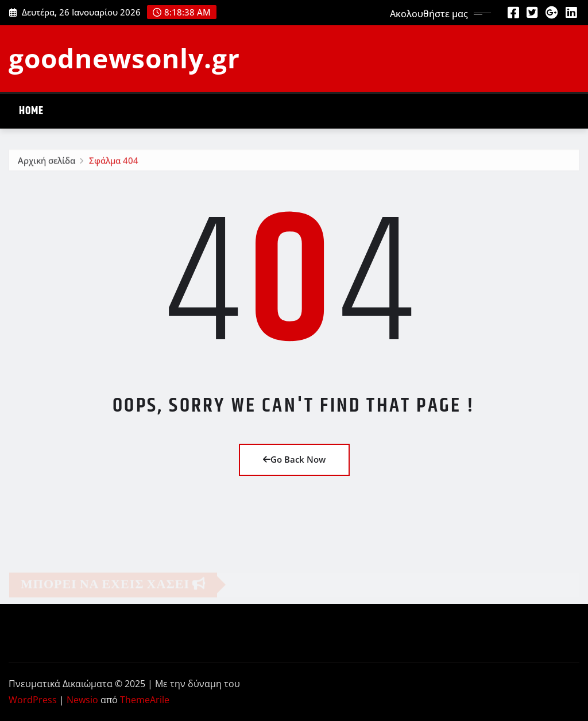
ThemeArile (145, 700)
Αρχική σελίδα (47, 162)
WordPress (33, 700)
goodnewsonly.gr (124, 58)
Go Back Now (294, 459)
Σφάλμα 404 (114, 162)
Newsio (82, 700)
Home (31, 111)
